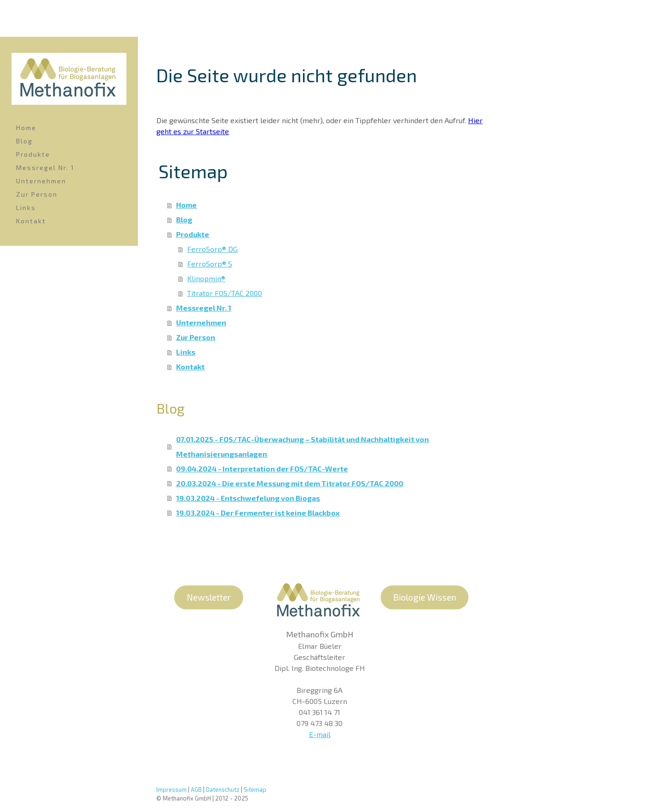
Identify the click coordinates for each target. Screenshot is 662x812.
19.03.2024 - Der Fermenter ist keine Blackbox (258, 513)
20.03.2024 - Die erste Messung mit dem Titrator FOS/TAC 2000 (290, 483)
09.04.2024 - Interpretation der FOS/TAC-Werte (262, 468)
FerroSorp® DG (212, 249)
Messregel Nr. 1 (45, 168)
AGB (196, 789)
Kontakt (31, 221)
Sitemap (255, 789)
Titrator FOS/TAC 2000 (225, 293)
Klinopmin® (206, 278)
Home (26, 128)
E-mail (320, 734)
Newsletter (209, 597)
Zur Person (37, 194)
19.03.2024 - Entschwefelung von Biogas (248, 498)
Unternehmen (41, 181)
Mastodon (464, 777)
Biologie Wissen (425, 597)
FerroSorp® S (210, 264)
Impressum (171, 789)
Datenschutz (223, 789)
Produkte (33, 154)
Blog (24, 141)
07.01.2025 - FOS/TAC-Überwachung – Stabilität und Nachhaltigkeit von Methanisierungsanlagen (302, 446)
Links (26, 207)
